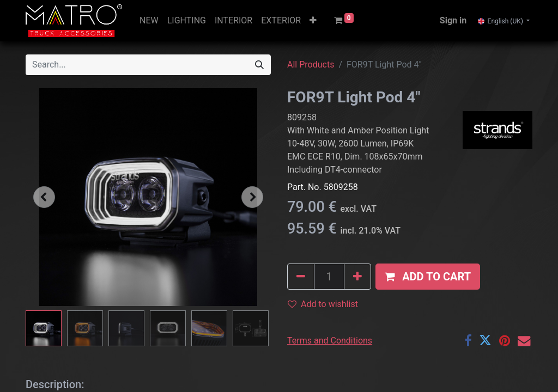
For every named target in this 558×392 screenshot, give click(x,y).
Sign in (453, 20)
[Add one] (357, 277)
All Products (311, 65)
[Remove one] (301, 277)
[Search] (259, 65)
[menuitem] (149, 21)
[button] (313, 21)
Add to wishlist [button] (323, 304)
